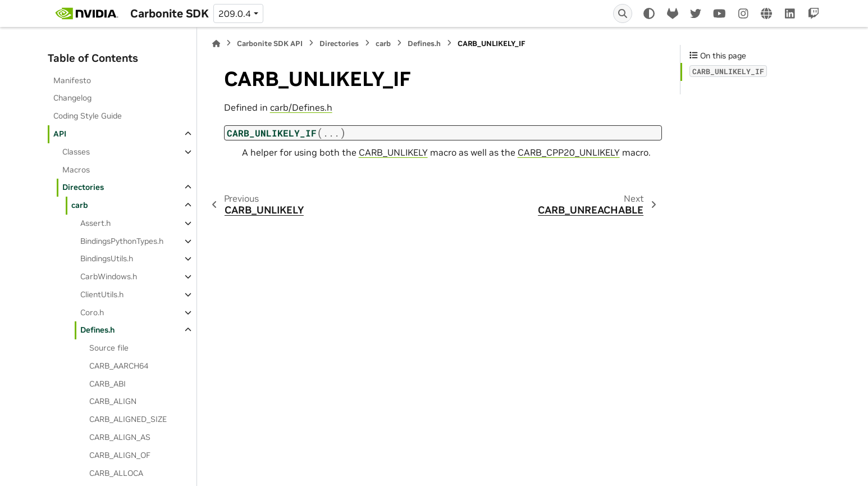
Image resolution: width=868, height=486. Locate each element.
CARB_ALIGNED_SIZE (128, 419)
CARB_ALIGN (113, 401)
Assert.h (95, 223)
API (60, 134)
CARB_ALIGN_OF (120, 455)
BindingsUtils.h (107, 258)
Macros (76, 170)
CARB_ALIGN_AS (120, 437)
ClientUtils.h (102, 294)
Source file (109, 348)
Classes (76, 152)
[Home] (216, 44)
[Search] (623, 13)
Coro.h (92, 312)
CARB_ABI (108, 384)
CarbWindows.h (109, 276)
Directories (83, 187)
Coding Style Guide (88, 116)
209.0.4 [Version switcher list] (235, 13)
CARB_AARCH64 (119, 366)
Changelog (72, 98)
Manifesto (72, 80)
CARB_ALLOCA (116, 473)
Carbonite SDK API (270, 44)
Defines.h (97, 330)
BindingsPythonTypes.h (122, 241)
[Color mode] (649, 13)
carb (80, 205)
